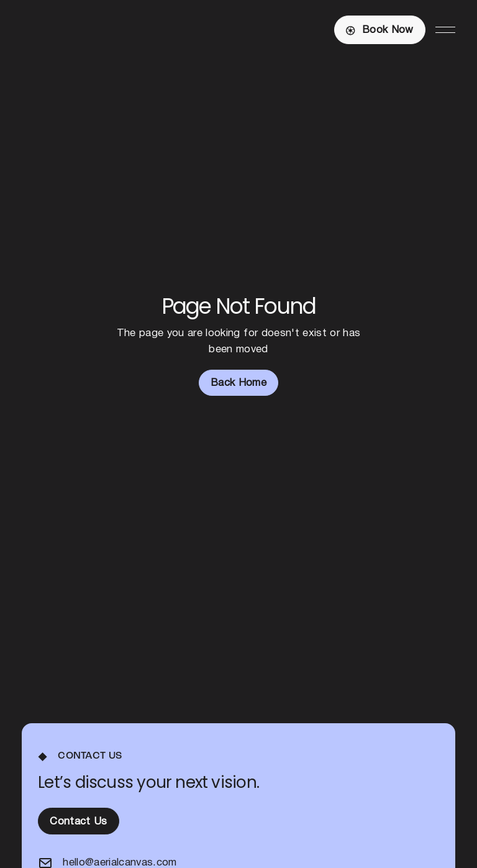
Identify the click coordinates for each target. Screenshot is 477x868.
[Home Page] (81, 30)
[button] (445, 30)
